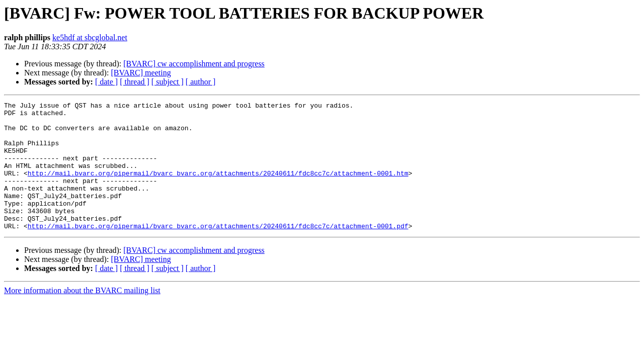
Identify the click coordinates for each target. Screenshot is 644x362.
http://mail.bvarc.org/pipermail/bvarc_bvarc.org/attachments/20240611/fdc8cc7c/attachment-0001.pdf (218, 251)
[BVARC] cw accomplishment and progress (194, 64)
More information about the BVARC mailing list (82, 316)
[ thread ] (135, 82)
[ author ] (201, 82)
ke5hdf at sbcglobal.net (90, 37)
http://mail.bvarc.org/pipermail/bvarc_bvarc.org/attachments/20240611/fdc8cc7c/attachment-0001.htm (218, 188)
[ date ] (106, 82)
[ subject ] (168, 82)
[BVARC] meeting (141, 73)
